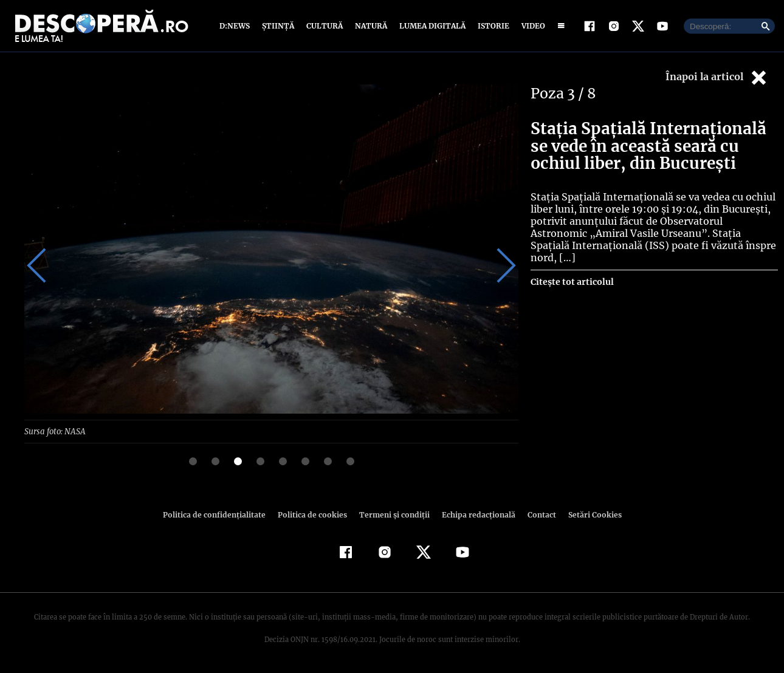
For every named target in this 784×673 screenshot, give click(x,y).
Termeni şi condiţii (393, 514)
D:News (236, 26)
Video (531, 26)
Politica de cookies (314, 514)
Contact (537, 514)
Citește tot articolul (572, 270)
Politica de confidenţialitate (219, 514)
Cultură (324, 26)
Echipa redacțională (475, 514)
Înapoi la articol (717, 77)
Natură (370, 26)
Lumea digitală (430, 26)
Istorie (491, 26)
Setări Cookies (588, 514)
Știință (279, 26)
